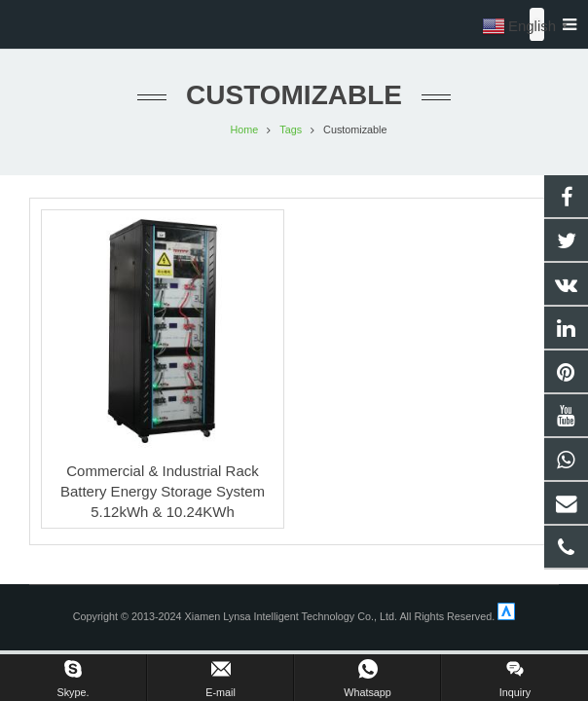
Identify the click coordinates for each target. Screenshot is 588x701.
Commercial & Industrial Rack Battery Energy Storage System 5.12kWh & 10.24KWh (163, 491)
